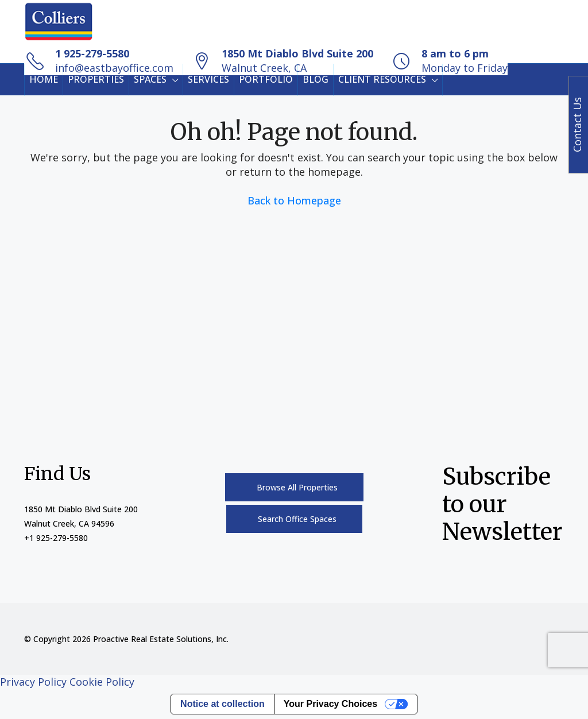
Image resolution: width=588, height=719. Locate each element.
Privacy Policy (33, 682)
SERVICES (208, 79)
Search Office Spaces (297, 519)
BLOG (316, 79)
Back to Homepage (294, 200)
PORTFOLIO (266, 79)
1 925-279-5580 (92, 53)
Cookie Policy (102, 682)
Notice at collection (223, 704)
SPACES (150, 79)
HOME (44, 79)
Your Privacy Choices (330, 704)
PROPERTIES (96, 79)
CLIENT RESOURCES (382, 79)
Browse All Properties (297, 487)
